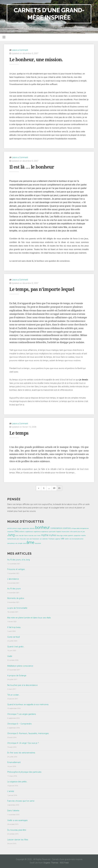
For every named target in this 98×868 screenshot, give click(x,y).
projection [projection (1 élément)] (77, 536)
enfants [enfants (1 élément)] (22, 532)
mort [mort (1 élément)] (39, 536)
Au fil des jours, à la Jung (19, 560)
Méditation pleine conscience (20, 666)
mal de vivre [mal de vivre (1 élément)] (32, 536)
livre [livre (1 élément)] (17, 536)
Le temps (19, 433)
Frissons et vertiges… (17, 569)
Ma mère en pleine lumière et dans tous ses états (29, 618)
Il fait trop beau (14, 627)
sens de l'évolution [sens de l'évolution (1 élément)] (33, 539)
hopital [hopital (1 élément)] (59, 532)
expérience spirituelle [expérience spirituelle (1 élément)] (48, 532)
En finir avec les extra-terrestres (21, 753)
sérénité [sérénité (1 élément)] (45, 539)
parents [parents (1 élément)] (71, 536)
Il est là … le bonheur (32, 167)
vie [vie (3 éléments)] (63, 538)
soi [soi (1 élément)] (41, 539)
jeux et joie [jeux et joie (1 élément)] (81, 532)
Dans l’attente (13, 811)
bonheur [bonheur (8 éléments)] (42, 528)
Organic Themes (51, 863)
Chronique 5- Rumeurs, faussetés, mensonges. (28, 733)
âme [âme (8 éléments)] (30, 542)
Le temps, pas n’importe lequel (42, 289)
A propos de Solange (17, 676)
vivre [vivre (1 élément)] (24, 543)
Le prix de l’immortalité (17, 608)
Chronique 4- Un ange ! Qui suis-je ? (23, 743)
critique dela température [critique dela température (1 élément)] (80, 528)
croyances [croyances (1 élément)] (11, 532)
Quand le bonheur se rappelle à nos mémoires (28, 705)
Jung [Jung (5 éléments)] (11, 535)
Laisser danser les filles (18, 840)
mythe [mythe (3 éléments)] (45, 535)
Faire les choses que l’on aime (21, 801)
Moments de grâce (16, 598)
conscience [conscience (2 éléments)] (56, 528)
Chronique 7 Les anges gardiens (22, 714)
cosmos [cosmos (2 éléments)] (67, 528)
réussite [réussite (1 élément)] (23, 539)
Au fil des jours (14, 589)
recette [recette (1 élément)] (83, 536)
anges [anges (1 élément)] (20, 528)
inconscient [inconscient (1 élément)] (65, 532)
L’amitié (11, 791)
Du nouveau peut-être (17, 830)
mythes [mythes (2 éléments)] (53, 535)
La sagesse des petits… (18, 782)
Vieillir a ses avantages (17, 820)
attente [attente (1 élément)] (32, 528)
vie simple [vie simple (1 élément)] (19, 543)
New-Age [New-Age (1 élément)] (60, 536)
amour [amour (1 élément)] (15, 528)
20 (54, 488)
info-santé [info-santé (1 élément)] (73, 532)
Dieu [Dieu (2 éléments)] (17, 531)
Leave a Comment (20, 50)
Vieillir (10, 656)
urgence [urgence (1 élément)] (58, 539)
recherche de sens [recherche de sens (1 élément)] (13, 539)
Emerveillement (14, 762)
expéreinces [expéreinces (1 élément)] (29, 532)
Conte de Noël (14, 637)
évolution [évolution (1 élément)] (38, 543)
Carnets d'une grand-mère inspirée (49, 14)
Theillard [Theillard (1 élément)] (51, 539)
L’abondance (13, 579)
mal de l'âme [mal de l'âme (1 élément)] (23, 536)
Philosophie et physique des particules (24, 772)
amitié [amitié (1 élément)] (10, 528)
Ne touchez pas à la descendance (22, 685)
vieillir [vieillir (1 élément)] (67, 539)
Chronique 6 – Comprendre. (20, 724)
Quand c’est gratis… (16, 647)
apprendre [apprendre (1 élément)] (26, 528)
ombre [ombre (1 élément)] (65, 536)
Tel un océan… (14, 695)
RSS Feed (64, 863)
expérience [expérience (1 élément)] (37, 532)
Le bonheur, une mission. (36, 60)
